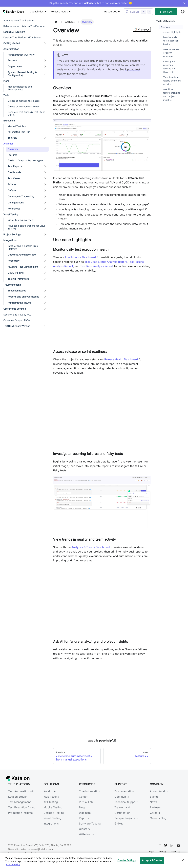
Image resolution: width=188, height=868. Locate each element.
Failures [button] (12, 184)
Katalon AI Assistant (14, 32)
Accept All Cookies (152, 860)
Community (122, 797)
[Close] (183, 860)
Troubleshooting (12, 285)
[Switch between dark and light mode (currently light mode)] (183, 12)
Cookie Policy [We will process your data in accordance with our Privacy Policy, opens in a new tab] (13, 864)
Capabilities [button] (37, 12)
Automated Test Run (19, 132)
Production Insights (20, 813)
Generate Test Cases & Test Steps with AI (26, 113)
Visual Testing (11, 214)
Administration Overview (21, 55)
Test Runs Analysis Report (97, 266)
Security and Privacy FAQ (17, 315)
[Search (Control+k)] (138, 12)
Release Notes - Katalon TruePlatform (24, 26)
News (153, 802)
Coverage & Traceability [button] (21, 196)
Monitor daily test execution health (171, 41)
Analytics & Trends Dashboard (91, 547)
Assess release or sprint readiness (171, 53)
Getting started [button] (12, 43)
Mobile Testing (53, 807)
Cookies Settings (127, 860)
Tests (6, 95)
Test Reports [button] (15, 166)
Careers (155, 813)
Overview (13, 149)
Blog (82, 807)
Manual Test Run (17, 126)
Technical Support (126, 802)
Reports (84, 818)
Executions (9, 121)
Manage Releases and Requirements (20, 88)
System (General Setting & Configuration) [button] (22, 74)
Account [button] (12, 60)
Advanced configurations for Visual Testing (27, 227)
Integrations (10, 240)
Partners (155, 807)
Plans (6, 81)
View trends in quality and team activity (172, 81)
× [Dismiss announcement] (184, 3)
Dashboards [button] (14, 172)
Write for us (86, 834)
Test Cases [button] (14, 178)
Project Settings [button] (12, 234)
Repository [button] (14, 261)
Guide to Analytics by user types (26, 160)
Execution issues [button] (17, 291)
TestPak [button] (12, 138)
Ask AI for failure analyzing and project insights (172, 95)
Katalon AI (50, 791)
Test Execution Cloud (22, 807)
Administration (11, 49)
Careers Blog (158, 818)
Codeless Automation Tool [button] (22, 255)
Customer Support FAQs (17, 320)
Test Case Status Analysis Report (106, 262)
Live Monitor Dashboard (81, 257)
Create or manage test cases (24, 101)
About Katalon (159, 791)
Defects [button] (12, 190)
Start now (166, 12)
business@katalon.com (40, 849)
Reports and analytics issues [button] (23, 297)
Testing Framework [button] (18, 279)
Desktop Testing (54, 813)
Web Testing (51, 797)
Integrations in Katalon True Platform (23, 247)
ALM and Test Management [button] (23, 267)
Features (12, 155)
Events (154, 797)
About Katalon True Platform (19, 20)
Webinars (85, 813)
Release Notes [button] (59, 12)
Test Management (19, 802)
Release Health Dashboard (121, 359)
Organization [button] (15, 66)
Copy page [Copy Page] (142, 29)
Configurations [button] (16, 203)
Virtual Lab (86, 802)
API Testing (51, 802)
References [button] (14, 209)
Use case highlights (171, 32)
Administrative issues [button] (19, 303)
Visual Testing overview (21, 220)
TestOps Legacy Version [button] (17, 326)
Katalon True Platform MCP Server (22, 37)
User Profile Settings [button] (15, 309)
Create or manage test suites (24, 106)
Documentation (124, 791)
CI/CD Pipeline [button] (16, 273)
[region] (94, 861)
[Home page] (56, 22)
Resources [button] (111, 12)
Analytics (8, 144)
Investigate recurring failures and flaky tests (169, 67)
